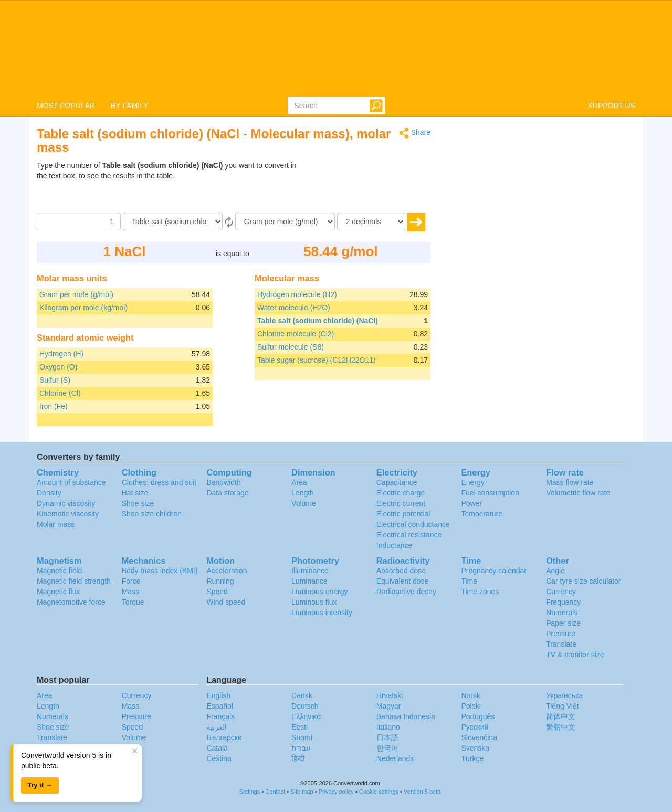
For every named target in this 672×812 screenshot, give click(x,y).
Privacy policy (336, 792)
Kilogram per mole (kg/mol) (83, 308)
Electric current (401, 503)
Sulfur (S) (55, 380)
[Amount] (79, 222)
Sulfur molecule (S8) (291, 347)
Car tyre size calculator (583, 581)
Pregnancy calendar (494, 571)
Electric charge (401, 493)
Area (299, 482)
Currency (561, 592)
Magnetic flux (58, 592)
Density (49, 493)
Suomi (302, 737)
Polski (471, 706)
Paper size (563, 623)
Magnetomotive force (71, 602)
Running (220, 581)
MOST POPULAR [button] (66, 106)
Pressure (561, 634)
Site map (302, 792)
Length (303, 493)
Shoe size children (152, 514)
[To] (285, 222)
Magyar (389, 706)
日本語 (387, 737)
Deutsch (305, 706)
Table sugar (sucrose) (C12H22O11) (317, 360)
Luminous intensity (322, 613)
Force (131, 581)
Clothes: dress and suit (159, 482)
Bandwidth (223, 482)
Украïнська (564, 695)
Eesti (300, 727)
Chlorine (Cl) (60, 393)
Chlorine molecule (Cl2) (296, 334)
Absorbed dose (401, 571)
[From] (173, 222)
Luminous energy (319, 592)
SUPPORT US (611, 106)
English (218, 695)
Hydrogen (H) (61, 354)
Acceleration (227, 571)
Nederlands (395, 758)
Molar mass (56, 524)
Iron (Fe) (54, 406)
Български (224, 737)
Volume (304, 503)
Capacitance (397, 482)
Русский (475, 727)
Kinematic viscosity (68, 514)
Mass (130, 592)
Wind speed (226, 602)
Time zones (480, 592)
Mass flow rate (570, 482)
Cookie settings (379, 792)
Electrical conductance (413, 524)
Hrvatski (390, 695)
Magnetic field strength (74, 581)
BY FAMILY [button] (129, 106)
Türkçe (472, 758)
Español (220, 706)
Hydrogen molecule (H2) (297, 294)
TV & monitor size (575, 655)
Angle (555, 571)
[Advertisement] (365, 186)
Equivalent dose (403, 581)
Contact (275, 792)
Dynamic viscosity (66, 503)
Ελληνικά (306, 716)
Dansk (302, 695)
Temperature (482, 514)
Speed (217, 592)
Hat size (135, 493)
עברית (301, 748)
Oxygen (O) (58, 367)
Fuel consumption (490, 493)
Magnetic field (59, 571)
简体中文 (561, 716)
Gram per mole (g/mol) (76, 294)
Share (415, 133)
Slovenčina (479, 737)
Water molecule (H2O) (294, 308)
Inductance (395, 545)
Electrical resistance (409, 535)
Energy (472, 482)
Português (478, 716)
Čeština (219, 758)
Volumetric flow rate (578, 493)
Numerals (562, 613)
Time (469, 581)
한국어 (387, 748)
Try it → (40, 785)
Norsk (471, 695)
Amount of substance (71, 482)
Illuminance (310, 571)
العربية (217, 727)
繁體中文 (561, 727)
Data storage (227, 493)
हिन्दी (298, 758)
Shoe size (138, 503)
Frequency (563, 602)
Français (220, 716)
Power (471, 503)
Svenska (475, 748)
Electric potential (403, 514)
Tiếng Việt (563, 706)
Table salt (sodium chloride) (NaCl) (318, 321)
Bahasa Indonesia (406, 716)
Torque (133, 602)
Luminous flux (314, 602)
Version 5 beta (422, 792)
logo (336, 48)
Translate (561, 644)
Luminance (309, 581)
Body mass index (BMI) (160, 571)
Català (217, 748)
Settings (250, 792)
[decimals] (371, 222)
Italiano (388, 727)
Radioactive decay (406, 592)
